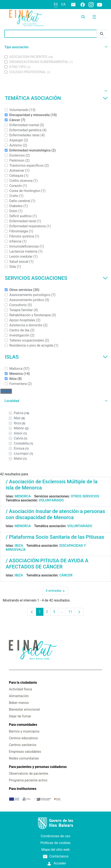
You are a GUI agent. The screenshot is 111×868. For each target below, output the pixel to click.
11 (72, 613)
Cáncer (66, 575)
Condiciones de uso (55, 836)
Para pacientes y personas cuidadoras (38, 767)
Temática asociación (56, 98)
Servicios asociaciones (56, 278)
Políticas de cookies (55, 843)
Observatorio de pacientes (29, 774)
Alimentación (19, 696)
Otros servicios (85, 496)
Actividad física (20, 689)
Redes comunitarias (24, 758)
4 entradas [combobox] (57, 591)
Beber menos (19, 703)
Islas (56, 357)
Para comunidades (23, 725)
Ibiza (19, 546)
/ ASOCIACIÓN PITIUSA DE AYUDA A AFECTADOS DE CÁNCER (47, 564)
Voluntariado (51, 500)
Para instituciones (23, 789)
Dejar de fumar (20, 716)
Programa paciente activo (28, 780)
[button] (55, 47)
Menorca (23, 496)
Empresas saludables (25, 752)
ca (63, 4)
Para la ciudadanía (23, 682)
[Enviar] (102, 34)
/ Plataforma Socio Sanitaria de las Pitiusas (55, 537)
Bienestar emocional (24, 709)
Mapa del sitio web (55, 850)
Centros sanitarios (23, 745)
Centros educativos (23, 738)
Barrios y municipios (24, 731)
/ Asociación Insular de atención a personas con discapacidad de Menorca (55, 514)
